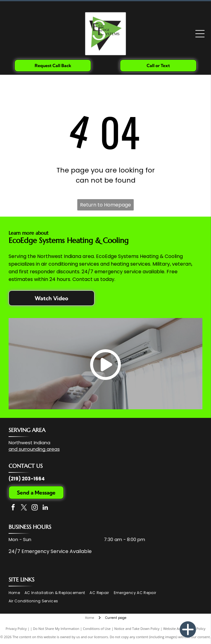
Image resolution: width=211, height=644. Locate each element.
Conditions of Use (97, 629)
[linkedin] (45, 508)
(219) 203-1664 (27, 479)
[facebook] (13, 508)
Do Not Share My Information (56, 629)
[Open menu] (200, 34)
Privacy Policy (16, 629)
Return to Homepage (105, 205)
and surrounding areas (34, 449)
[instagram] (35, 508)
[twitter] (24, 508)
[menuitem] (17, 593)
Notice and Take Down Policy (137, 629)
